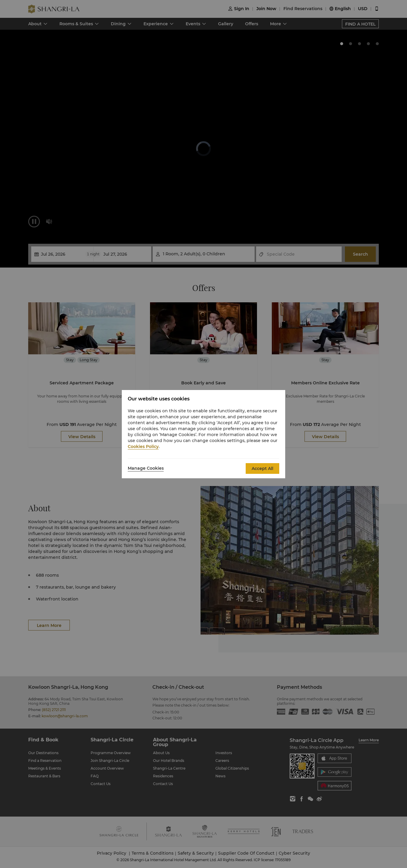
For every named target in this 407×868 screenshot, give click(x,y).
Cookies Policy (143, 446)
